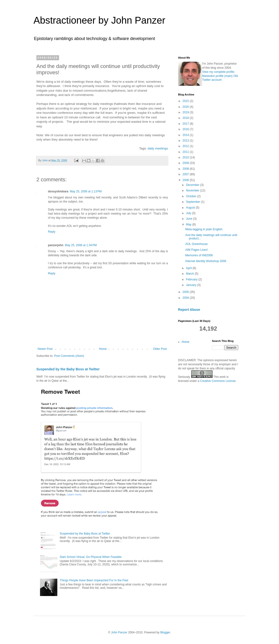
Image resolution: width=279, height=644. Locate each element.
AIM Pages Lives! (196, 250)
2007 (186, 174)
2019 (186, 112)
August (191, 208)
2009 (186, 163)
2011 (186, 152)
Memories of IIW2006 (199, 255)
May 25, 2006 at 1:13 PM (86, 191)
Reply (52, 232)
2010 (186, 157)
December (193, 185)
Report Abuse (189, 310)
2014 (186, 135)
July (189, 213)
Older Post (160, 349)
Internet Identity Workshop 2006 (206, 261)
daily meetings (158, 148)
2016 (186, 129)
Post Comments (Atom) (69, 356)
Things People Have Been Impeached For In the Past (94, 580)
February (192, 279)
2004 (186, 298)
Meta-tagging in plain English (204, 229)
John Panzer (119, 632)
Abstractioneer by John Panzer (99, 20)
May (189, 224)
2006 (186, 180)
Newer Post (45, 349)
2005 (186, 292)
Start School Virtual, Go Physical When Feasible (91, 557)
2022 (186, 101)
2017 (186, 124)
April (189, 268)
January (192, 285)
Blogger (165, 632)
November (193, 190)
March (190, 274)
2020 (186, 107)
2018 (186, 118)
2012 (186, 146)
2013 (186, 141)
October (192, 196)
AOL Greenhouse (196, 244)
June (189, 219)
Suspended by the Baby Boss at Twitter (68, 369)
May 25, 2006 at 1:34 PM (81, 245)
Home (103, 349)
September (193, 202)
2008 (186, 169)
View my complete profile (218, 72)
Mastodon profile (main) (217, 76)
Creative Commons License (218, 381)
